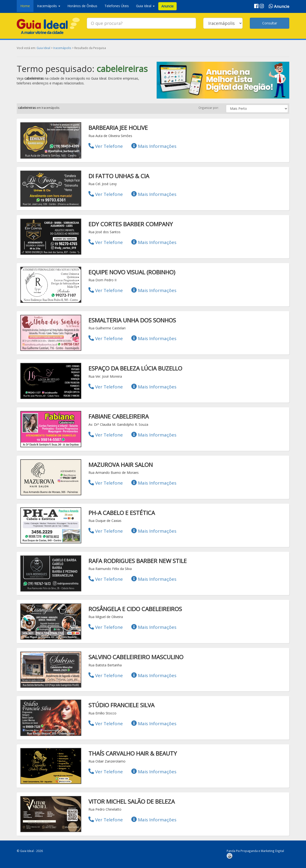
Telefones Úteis (117, 6)
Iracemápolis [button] (49, 6)
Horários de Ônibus (82, 6)
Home (25, 6)
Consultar (270, 23)
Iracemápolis (62, 48)
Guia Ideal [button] (145, 6)
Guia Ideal (43, 48)
